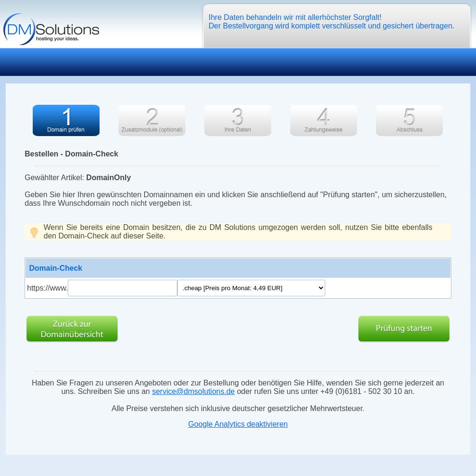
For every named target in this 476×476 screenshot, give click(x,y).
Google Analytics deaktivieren (238, 424)
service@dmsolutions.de (194, 391)
